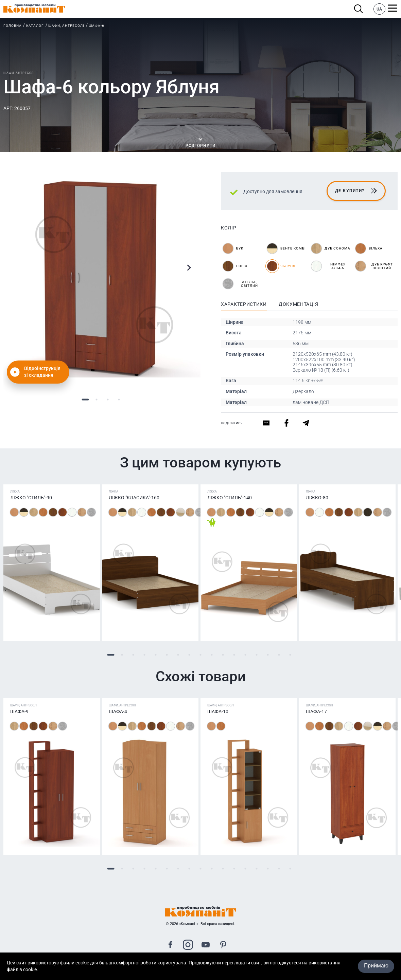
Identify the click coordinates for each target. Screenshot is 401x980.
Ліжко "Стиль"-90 (31, 498)
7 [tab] (178, 655)
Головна (13, 26)
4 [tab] (119, 399)
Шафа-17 (316, 711)
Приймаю (376, 966)
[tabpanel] (102, 279)
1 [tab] (85, 399)
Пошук (359, 9)
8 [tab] (189, 655)
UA (379, 9)
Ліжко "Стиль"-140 (230, 498)
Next (189, 268)
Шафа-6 (97, 26)
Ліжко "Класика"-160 (134, 498)
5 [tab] (156, 655)
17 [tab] (290, 655)
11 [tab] (223, 655)
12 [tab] (234, 655)
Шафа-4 (118, 711)
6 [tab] (167, 655)
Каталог (35, 26)
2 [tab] (96, 399)
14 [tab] (257, 655)
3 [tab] (108, 399)
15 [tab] (268, 655)
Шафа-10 (218, 711)
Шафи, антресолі (66, 26)
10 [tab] (212, 655)
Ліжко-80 (317, 498)
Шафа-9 (19, 711)
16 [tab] (279, 655)
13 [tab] (246, 655)
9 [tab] (201, 655)
